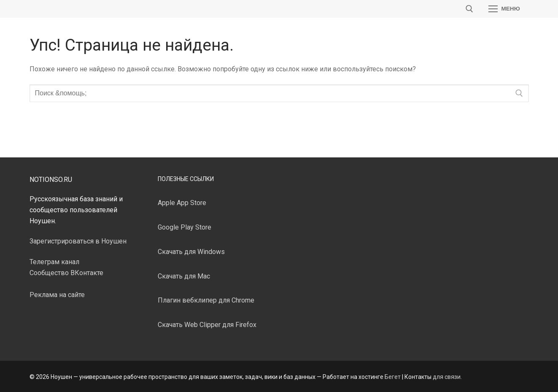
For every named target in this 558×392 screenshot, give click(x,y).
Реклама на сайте (57, 295)
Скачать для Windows (191, 252)
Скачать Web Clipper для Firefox (207, 325)
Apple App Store (182, 203)
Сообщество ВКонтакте (66, 273)
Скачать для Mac (184, 276)
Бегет (393, 377)
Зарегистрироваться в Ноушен (78, 241)
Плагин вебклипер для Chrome (206, 300)
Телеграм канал (54, 262)
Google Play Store (185, 227)
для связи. (447, 377)
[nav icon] (504, 9)
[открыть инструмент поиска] (469, 9)
